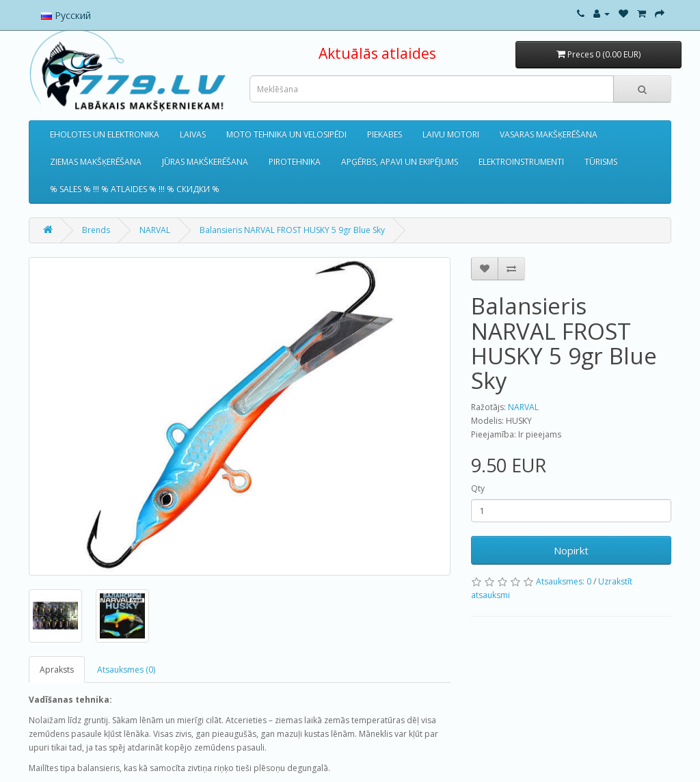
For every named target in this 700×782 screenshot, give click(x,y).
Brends (96, 230)
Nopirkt (571, 550)
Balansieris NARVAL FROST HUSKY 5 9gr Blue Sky (292, 230)
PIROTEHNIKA (295, 162)
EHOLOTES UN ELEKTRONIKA (105, 134)
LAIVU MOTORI (451, 134)
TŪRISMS (601, 162)
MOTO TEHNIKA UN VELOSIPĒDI (286, 134)
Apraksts (57, 670)
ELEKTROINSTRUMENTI (521, 162)
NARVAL (155, 230)
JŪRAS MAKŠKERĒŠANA (205, 162)
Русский (66, 15)
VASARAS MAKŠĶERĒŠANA (549, 134)
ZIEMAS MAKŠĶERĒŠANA (96, 162)
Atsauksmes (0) (126, 670)
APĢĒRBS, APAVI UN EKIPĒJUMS (400, 162)
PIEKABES (385, 134)
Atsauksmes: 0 (564, 581)
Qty (478, 488)
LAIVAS (193, 134)
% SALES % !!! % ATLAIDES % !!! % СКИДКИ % (135, 189)
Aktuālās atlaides (377, 53)
